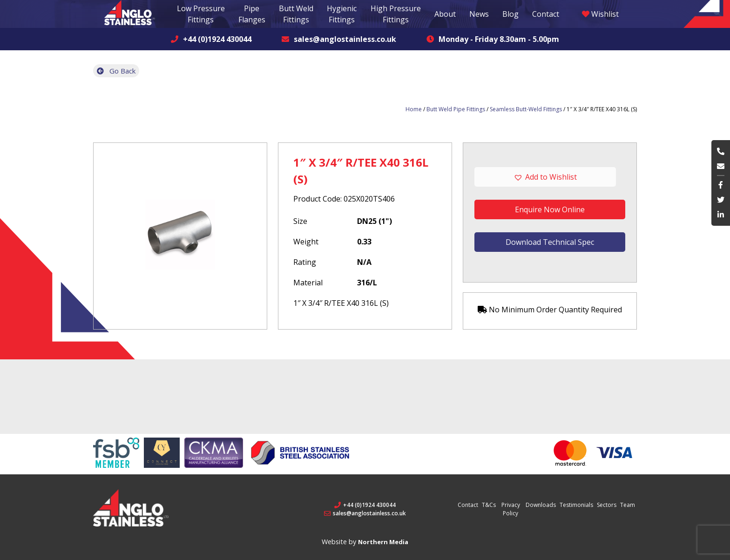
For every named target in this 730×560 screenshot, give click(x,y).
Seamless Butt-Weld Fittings (526, 109)
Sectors (607, 505)
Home (414, 109)
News (479, 14)
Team (628, 505)
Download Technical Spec (550, 242)
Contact (546, 14)
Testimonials (576, 505)
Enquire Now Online (550, 209)
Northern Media (383, 542)
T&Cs (489, 505)
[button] (550, 177)
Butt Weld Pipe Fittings (456, 109)
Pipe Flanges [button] (252, 14)
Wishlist (600, 14)
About (445, 14)
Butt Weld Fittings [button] (296, 14)
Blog (510, 14)
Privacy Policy (511, 509)
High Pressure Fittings (396, 14)
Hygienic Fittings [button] (342, 14)
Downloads (541, 505)
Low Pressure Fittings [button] (201, 14)
